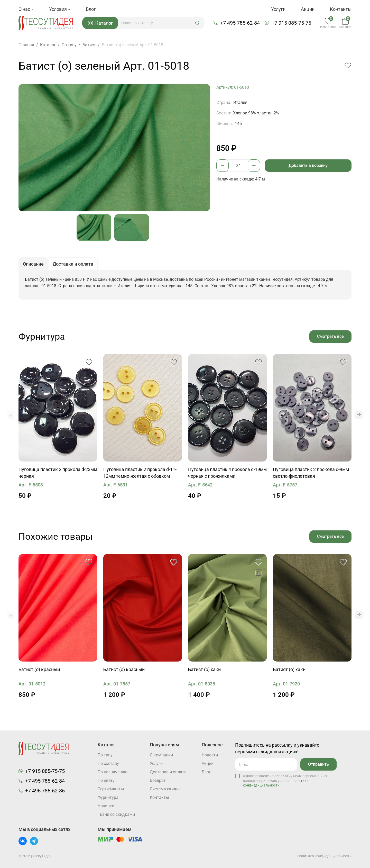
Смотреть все (330, 336)
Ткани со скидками (116, 814)
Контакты (341, 9)
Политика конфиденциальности (324, 856)
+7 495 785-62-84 (240, 23)
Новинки (106, 806)
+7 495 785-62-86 (45, 791)
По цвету (106, 780)
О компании (161, 755)
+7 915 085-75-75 (291, 23)
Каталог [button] (101, 23)
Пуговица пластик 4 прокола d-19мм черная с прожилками (227, 473)
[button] (197, 23)
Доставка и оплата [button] (73, 264)
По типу (105, 755)
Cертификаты (111, 789)
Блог (91, 9)
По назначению (113, 772)
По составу (108, 763)
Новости (210, 755)
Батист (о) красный (39, 669)
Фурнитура (108, 797)
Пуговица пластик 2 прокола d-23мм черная (58, 473)
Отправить (318, 764)
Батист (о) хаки (204, 669)
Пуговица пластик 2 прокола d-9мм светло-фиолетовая (311, 473)
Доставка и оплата (168, 772)
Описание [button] (33, 264)
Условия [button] (60, 9)
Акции (308, 9)
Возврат (158, 780)
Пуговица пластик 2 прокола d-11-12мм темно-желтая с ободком (140, 473)
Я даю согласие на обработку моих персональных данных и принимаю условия (285, 781)
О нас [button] (26, 9)
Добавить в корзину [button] (308, 165)
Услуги (278, 9)
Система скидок (165, 789)
